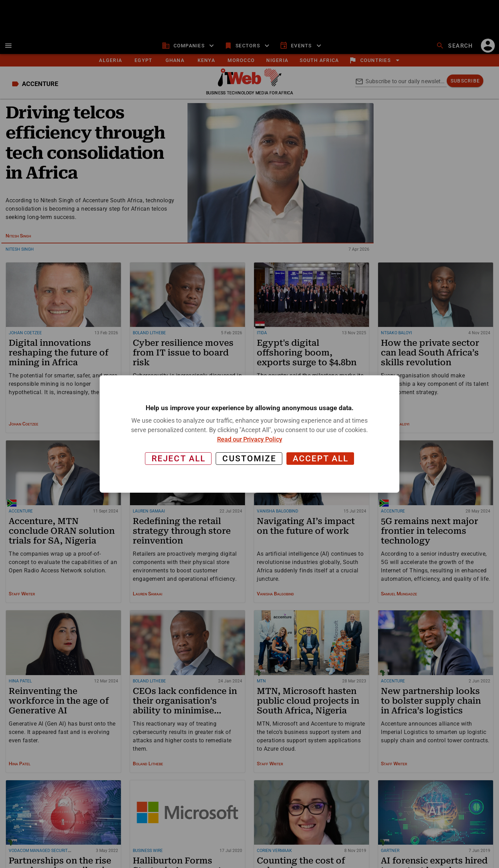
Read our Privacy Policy (250, 439)
